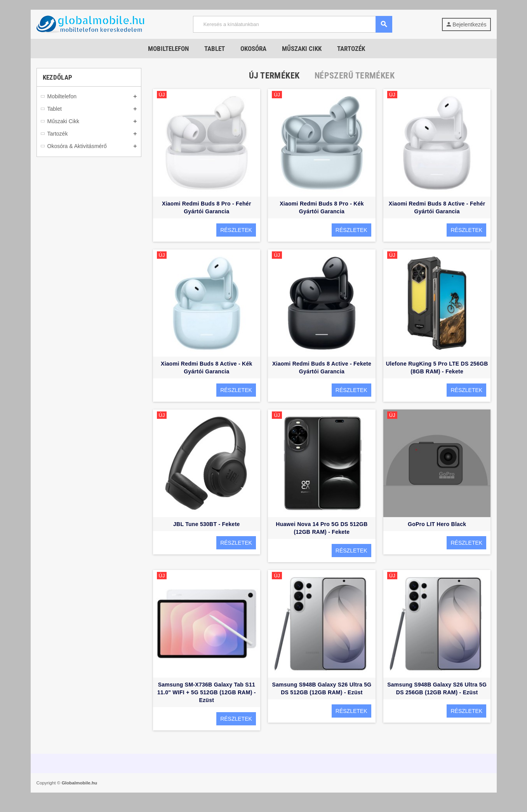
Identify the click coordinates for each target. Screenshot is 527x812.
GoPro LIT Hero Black (437, 524)
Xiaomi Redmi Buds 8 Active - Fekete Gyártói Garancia (322, 368)
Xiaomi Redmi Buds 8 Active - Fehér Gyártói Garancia (437, 207)
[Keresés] (292, 24)
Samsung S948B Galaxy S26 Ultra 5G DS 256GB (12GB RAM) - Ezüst (437, 688)
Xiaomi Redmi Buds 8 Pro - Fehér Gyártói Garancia (207, 207)
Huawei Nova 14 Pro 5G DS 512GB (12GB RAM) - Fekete (322, 528)
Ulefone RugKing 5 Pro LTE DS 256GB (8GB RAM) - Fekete (437, 368)
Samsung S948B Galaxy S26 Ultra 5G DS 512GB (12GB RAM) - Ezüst (322, 688)
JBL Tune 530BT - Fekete (207, 524)
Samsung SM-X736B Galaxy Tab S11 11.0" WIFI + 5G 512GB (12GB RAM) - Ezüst (207, 692)
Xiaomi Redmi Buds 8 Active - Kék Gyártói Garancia (207, 368)
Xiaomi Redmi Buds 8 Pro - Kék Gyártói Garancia (322, 207)
